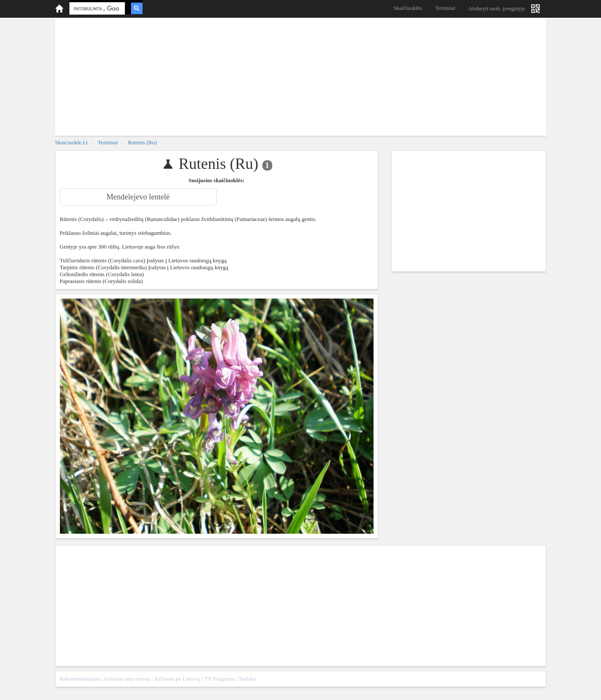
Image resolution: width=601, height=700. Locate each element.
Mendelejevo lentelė (138, 197)
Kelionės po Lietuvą (177, 679)
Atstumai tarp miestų (126, 679)
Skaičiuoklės (408, 8)
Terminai (445, 8)
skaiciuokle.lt (72, 142)
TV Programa (220, 679)
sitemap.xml (528, 679)
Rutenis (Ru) (142, 142)
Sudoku (248, 679)
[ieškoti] (96, 9)
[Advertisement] (301, 75)
